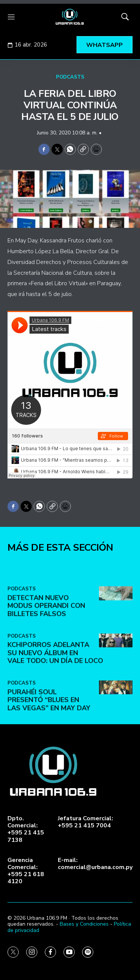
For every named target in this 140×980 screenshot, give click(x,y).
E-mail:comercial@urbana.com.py (95, 864)
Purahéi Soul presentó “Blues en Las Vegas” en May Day (49, 780)
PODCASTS (70, 77)
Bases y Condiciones (84, 924)
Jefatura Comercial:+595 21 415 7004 (85, 822)
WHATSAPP (105, 45)
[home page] (70, 17)
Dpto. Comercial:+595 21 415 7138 (26, 829)
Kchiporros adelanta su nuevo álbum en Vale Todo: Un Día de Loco (55, 733)
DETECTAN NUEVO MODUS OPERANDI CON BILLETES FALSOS (46, 686)
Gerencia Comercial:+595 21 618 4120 (26, 871)
